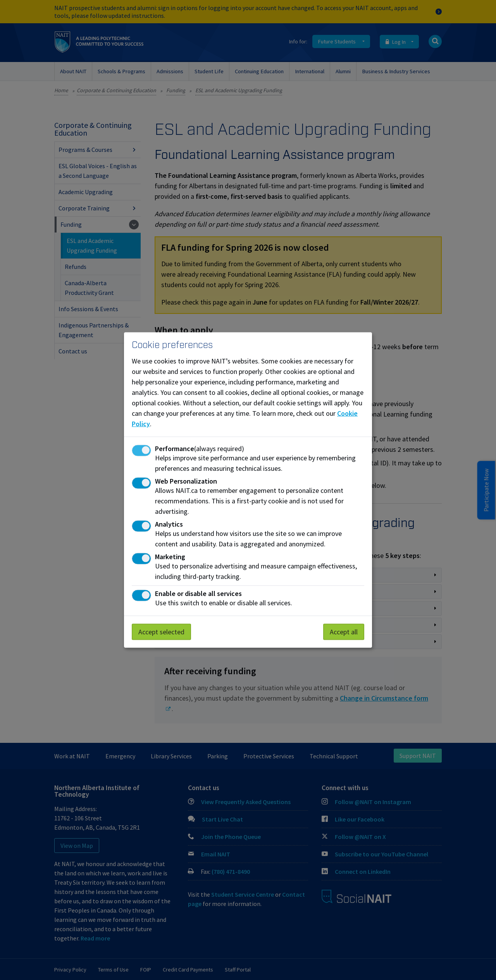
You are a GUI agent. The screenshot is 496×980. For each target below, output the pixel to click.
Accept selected (161, 632)
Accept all (344, 632)
